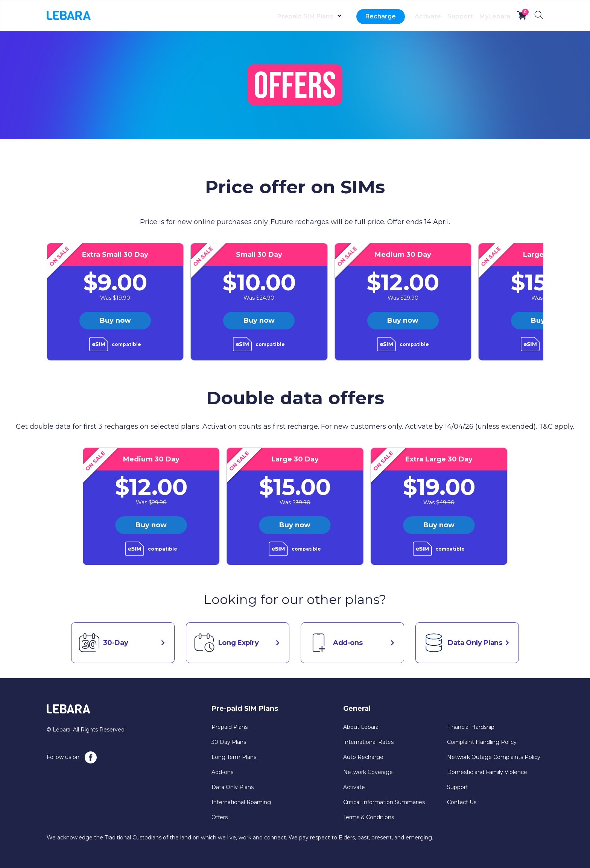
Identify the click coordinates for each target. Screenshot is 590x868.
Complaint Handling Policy (482, 742)
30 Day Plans (229, 742)
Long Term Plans (234, 757)
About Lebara (361, 727)
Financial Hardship (471, 727)
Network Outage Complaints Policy (494, 757)
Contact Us (462, 802)
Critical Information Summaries (384, 802)
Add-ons (222, 772)
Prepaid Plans (230, 727)
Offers (220, 817)
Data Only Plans (233, 787)
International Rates (368, 742)
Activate (404, 16)
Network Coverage (368, 772)
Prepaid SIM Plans (277, 16)
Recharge (352, 16)
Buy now (115, 320)
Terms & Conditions (369, 817)
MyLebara (490, 16)
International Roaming (241, 802)
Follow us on (72, 757)
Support (446, 16)
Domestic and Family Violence (487, 772)
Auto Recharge (363, 757)
